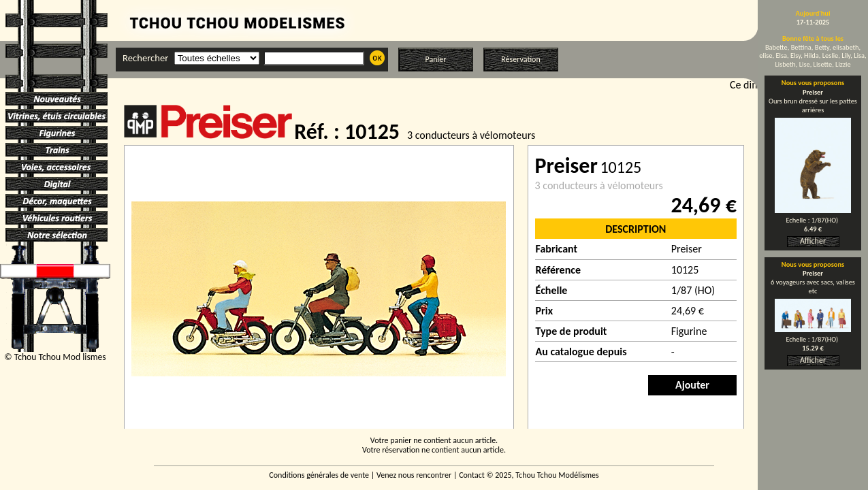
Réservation (520, 59)
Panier (436, 59)
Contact (472, 475)
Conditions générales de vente (319, 475)
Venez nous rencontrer (414, 475)
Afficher (813, 241)
